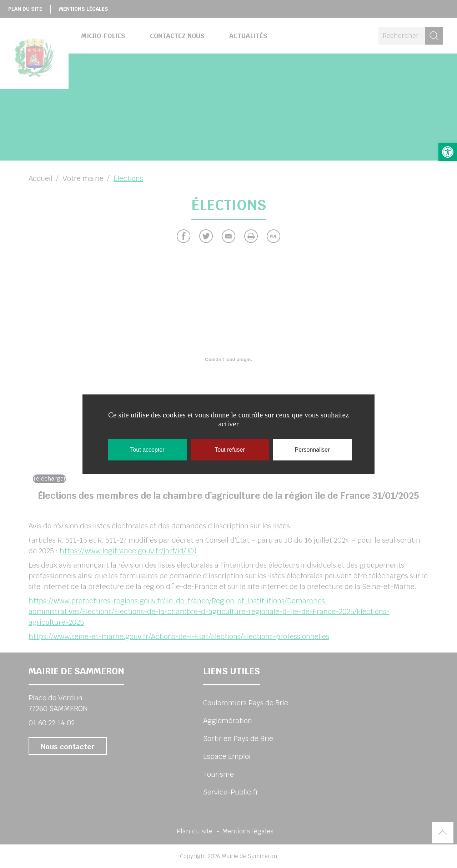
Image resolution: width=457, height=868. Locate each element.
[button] (448, 152)
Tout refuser (230, 449)
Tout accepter (147, 449)
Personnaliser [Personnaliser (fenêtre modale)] (312, 449)
